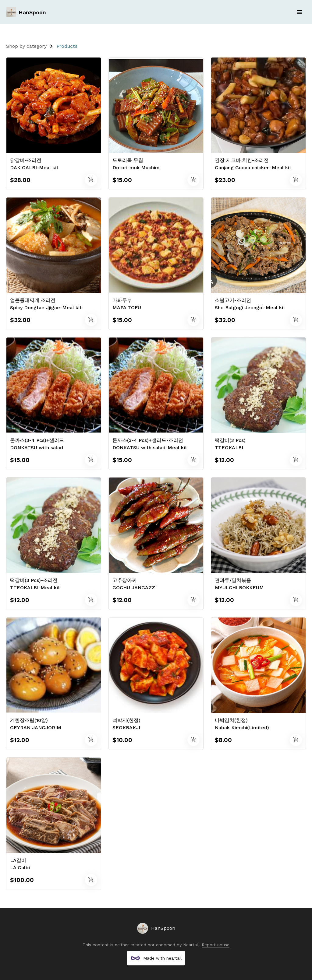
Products (67, 46)
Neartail (191, 945)
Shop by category (26, 46)
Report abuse (216, 945)
